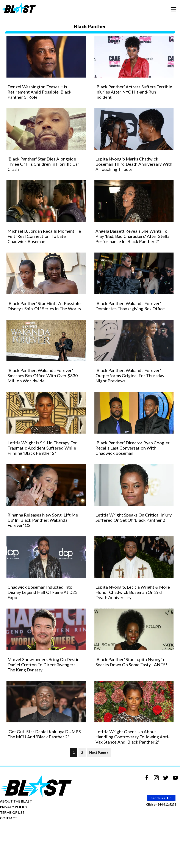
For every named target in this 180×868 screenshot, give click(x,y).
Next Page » (99, 752)
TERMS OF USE (12, 812)
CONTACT (9, 818)
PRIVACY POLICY (14, 807)
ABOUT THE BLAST (16, 801)
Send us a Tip (161, 798)
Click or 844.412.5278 (161, 804)
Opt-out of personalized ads (21, 831)
